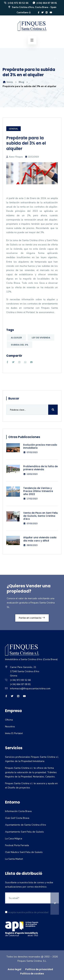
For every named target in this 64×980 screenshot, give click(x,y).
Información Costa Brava (18, 811)
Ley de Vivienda (41, 338)
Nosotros (10, 727)
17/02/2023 (30, 499)
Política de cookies (32, 974)
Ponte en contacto (32, 618)
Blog (21, 82)
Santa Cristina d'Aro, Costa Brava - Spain (32, 7)
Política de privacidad (39, 969)
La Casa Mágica (14, 839)
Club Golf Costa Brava (17, 818)
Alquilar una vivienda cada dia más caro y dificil (40, 539)
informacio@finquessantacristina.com (30, 689)
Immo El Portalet (14, 733)
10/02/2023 (30, 474)
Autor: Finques (16, 157)
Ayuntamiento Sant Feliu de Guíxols (24, 832)
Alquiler (16, 338)
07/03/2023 (30, 524)
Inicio (8, 82)
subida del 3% (20, 345)
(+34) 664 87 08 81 (45, 3)
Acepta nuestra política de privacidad (27, 912)
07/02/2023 (30, 452)
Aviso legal (14, 969)
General (13, 129)
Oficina (9, 720)
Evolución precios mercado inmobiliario (40, 446)
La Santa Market (14, 859)
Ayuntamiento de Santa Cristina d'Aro (26, 825)
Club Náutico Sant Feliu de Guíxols (24, 852)
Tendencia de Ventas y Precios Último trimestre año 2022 (38, 491)
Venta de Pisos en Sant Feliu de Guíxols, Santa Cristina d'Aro (40, 516)
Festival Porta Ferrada (17, 845)
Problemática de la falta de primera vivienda (40, 468)
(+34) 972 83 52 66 (16, 3)
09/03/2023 (30, 545)
